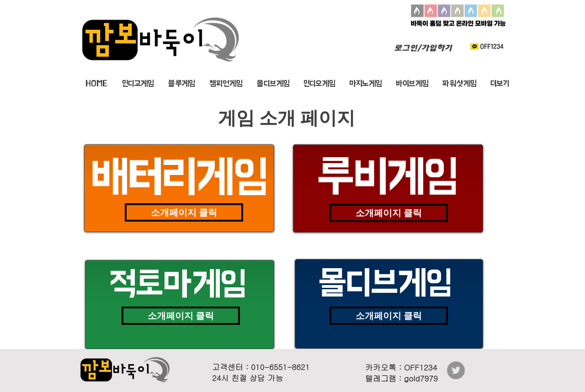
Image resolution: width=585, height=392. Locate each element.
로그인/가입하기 (423, 48)
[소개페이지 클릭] (184, 212)
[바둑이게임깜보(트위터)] (456, 370)
